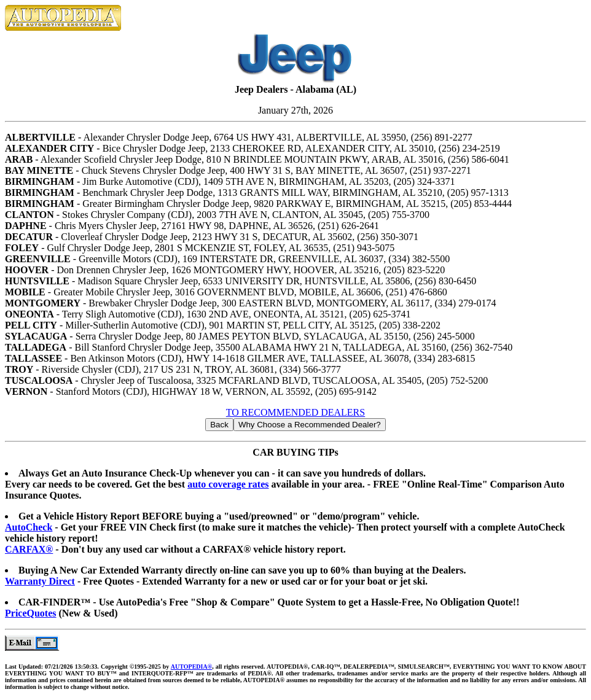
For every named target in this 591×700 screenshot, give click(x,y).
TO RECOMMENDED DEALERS (295, 412)
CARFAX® (29, 549)
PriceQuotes (31, 613)
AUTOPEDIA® (191, 667)
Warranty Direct (40, 581)
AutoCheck (29, 527)
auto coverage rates (228, 484)
